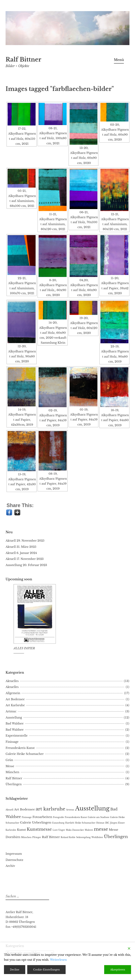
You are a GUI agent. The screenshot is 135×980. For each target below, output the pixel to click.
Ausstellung (14, 565)
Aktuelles (12, 681)
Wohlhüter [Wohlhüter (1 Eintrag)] (97, 837)
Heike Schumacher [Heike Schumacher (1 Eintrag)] (85, 823)
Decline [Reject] (15, 970)
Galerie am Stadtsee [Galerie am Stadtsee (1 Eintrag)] (98, 817)
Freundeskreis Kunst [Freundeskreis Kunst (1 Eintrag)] (76, 817)
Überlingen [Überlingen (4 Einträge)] (116, 837)
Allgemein (13, 693)
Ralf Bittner (23, 60)
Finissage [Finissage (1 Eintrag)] (27, 817)
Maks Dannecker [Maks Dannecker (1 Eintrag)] (75, 830)
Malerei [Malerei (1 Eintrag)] (89, 830)
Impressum (14, 854)
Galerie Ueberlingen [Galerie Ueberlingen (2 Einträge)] (36, 822)
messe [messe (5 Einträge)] (101, 829)
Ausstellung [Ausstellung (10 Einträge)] (92, 808)
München (12, 772)
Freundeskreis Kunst (20, 748)
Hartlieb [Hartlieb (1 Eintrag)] (70, 823)
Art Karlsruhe (15, 705)
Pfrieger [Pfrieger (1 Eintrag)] (37, 837)
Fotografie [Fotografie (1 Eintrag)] (59, 817)
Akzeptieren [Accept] (118, 970)
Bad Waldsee (15, 723)
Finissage (12, 742)
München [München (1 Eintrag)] (26, 837)
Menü (119, 60)
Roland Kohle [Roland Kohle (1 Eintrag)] (68, 837)
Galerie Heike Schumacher (25, 754)
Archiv (10, 866)
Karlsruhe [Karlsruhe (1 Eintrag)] (11, 830)
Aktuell (11, 541)
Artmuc (11, 711)
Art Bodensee (15, 699)
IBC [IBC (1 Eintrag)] (107, 823)
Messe (10, 766)
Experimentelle (17, 736)
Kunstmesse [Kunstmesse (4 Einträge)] (39, 829)
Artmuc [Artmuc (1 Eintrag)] (70, 810)
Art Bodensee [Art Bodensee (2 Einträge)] (24, 809)
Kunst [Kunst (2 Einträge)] (21, 830)
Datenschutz (14, 860)
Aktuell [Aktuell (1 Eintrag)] (9, 810)
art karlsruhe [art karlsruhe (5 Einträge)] (50, 809)
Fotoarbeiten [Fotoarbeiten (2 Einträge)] (42, 817)
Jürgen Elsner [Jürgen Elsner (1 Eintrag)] (118, 823)
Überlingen (14, 784)
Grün (9, 760)
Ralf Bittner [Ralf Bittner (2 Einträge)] (51, 837)
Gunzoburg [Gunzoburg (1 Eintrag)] (58, 823)
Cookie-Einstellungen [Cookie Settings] (46, 970)
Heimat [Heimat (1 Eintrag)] (100, 823)
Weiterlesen (58, 960)
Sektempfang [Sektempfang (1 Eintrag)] (83, 837)
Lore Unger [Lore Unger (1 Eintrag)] (59, 830)
